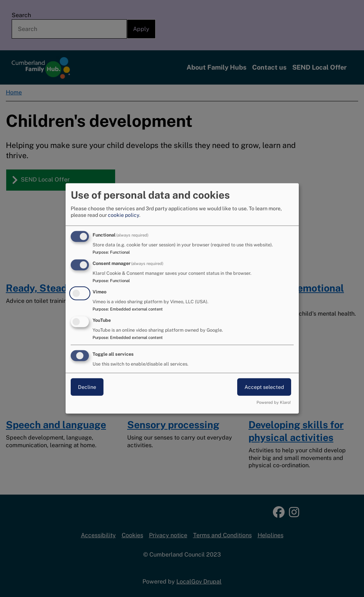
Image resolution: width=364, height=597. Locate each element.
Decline (87, 387)
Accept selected (264, 387)
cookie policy (124, 215)
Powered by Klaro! (274, 402)
